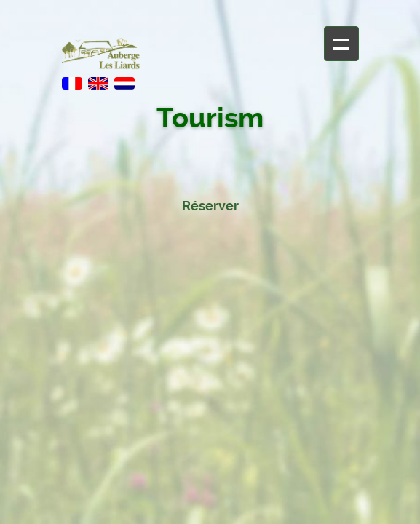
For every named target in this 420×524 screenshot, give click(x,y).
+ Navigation (341, 44)
